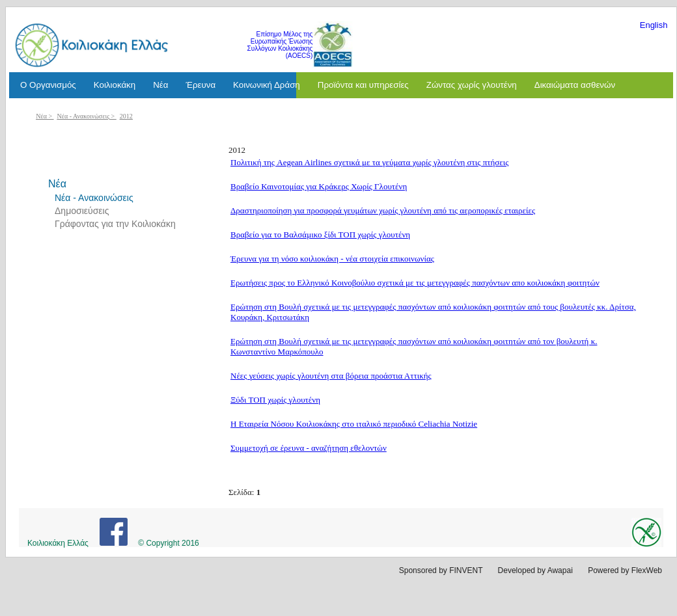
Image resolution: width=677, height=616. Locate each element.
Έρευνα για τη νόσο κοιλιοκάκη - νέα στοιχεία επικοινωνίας (332, 259)
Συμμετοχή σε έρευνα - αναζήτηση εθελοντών (309, 448)
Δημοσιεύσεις (82, 211)
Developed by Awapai (535, 570)
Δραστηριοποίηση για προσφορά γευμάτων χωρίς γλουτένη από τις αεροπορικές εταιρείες (383, 210)
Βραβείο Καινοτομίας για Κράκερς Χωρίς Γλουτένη (319, 186)
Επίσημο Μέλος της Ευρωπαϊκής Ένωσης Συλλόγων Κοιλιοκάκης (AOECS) (280, 45)
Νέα (41, 116)
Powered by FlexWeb (625, 570)
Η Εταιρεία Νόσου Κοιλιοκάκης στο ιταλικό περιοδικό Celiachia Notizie (354, 424)
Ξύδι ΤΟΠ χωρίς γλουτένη (275, 400)
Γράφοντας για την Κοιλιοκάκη (115, 224)
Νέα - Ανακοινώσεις (84, 116)
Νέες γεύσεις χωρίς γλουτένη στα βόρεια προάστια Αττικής (331, 376)
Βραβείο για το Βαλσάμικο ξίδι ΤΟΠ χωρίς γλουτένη (320, 234)
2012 (126, 116)
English (654, 25)
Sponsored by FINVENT (441, 570)
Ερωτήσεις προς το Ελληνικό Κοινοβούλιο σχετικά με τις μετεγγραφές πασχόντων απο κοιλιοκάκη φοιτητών (415, 283)
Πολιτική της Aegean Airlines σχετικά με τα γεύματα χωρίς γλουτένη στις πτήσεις (369, 162)
